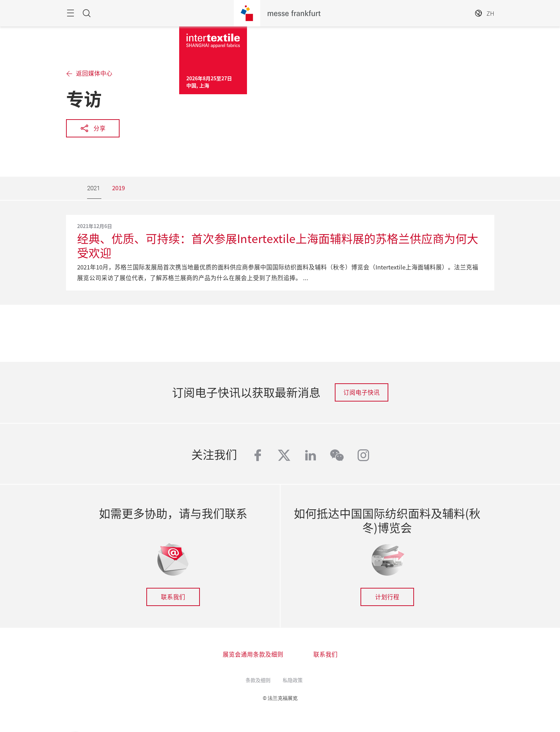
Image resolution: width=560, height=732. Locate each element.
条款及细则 (258, 680)
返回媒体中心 (94, 73)
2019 (118, 188)
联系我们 (173, 597)
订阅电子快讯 (362, 392)
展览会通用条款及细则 (253, 654)
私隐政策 (293, 680)
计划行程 (387, 597)
